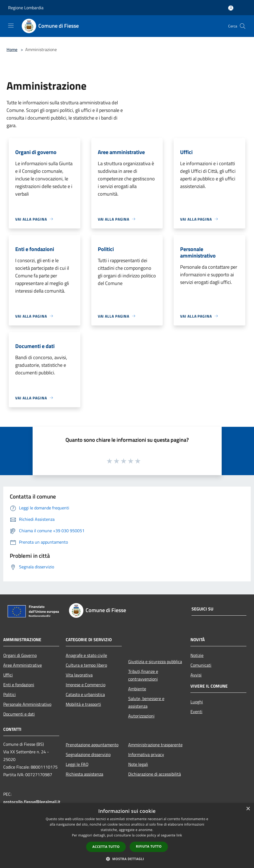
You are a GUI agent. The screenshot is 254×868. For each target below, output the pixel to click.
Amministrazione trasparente (155, 745)
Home (12, 49)
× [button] (248, 809)
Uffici (8, 675)
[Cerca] (243, 26)
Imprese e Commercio (86, 685)
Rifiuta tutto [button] (149, 846)
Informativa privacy (146, 754)
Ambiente (137, 689)
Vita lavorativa (79, 675)
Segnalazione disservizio (88, 754)
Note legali (138, 764)
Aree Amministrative (23, 665)
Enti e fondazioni (19, 685)
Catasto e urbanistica (85, 694)
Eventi (196, 712)
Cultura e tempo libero (86, 665)
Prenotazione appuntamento (92, 745)
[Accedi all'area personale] (231, 8)
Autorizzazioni (141, 716)
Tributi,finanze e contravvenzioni (143, 675)
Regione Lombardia (26, 8)
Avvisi (196, 675)
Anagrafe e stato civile (86, 655)
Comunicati (201, 665)
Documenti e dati (19, 714)
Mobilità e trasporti (83, 704)
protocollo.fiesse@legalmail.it (32, 802)
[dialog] (127, 836)
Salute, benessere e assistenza (146, 702)
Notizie (197, 655)
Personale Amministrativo (27, 704)
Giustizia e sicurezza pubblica (155, 662)
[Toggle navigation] (11, 26)
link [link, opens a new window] (179, 835)
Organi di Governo (20, 655)
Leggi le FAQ (77, 764)
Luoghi (197, 702)
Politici (10, 694)
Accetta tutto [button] (106, 847)
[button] (127, 859)
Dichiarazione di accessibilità (155, 774)
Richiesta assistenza (84, 774)
